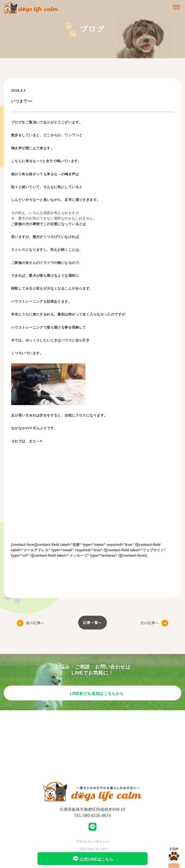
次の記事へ (154, 623)
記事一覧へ (92, 623)
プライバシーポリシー (92, 842)
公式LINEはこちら (93, 859)
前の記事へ (31, 623)
